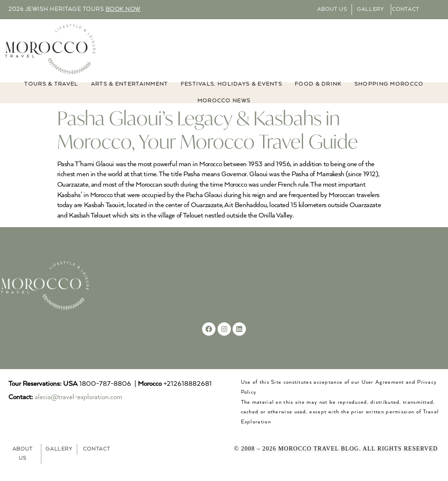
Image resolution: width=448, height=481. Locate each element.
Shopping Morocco (389, 94)
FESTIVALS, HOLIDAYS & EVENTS (232, 94)
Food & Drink (318, 94)
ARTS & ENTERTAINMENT (130, 94)
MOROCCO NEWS (224, 110)
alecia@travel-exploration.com (78, 407)
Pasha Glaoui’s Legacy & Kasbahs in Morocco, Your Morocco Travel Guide (208, 139)
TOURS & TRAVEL (51, 94)
